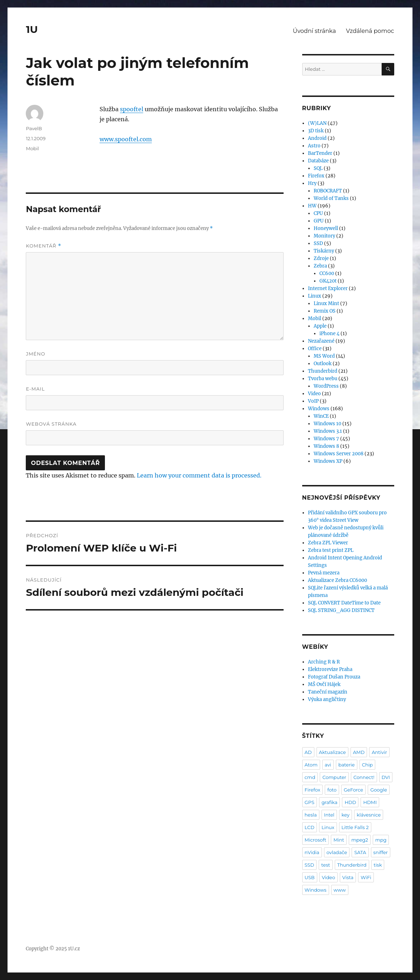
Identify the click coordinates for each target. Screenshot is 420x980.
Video (314, 394)
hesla (311, 815)
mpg (381, 840)
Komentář (43, 246)
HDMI (370, 802)
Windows (319, 409)
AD (308, 752)
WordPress (326, 386)
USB (310, 877)
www (340, 890)
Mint (339, 840)
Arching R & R (324, 662)
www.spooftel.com (126, 139)
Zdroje (321, 258)
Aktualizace (332, 752)
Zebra (320, 266)
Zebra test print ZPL (331, 550)
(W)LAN (317, 123)
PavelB (34, 128)
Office (315, 349)
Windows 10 (327, 424)
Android (317, 138)
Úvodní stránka (314, 31)
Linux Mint (326, 303)
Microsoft (316, 840)
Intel (329, 815)
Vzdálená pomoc (370, 31)
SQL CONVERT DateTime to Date (344, 603)
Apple (320, 326)
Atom (311, 765)
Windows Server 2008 (339, 454)
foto (332, 790)
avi (328, 765)
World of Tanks (331, 198)
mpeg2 (360, 840)
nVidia (312, 852)
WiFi (366, 877)
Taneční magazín (328, 692)
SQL (318, 168)
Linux (315, 296)
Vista (348, 877)
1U (32, 29)
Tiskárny (324, 251)
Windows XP (328, 461)
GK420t (328, 281)
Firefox (316, 176)
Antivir (379, 752)
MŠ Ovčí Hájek (324, 684)
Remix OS (325, 311)
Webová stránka (51, 424)
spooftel (132, 109)
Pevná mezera (324, 573)
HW (312, 206)
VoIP (313, 401)
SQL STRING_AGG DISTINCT (341, 610)
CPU (318, 213)
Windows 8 (326, 446)
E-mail (35, 389)
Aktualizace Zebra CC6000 (337, 580)
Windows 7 (326, 439)
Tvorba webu (323, 379)
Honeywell (326, 228)
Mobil (32, 148)
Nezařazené (321, 341)
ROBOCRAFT (328, 191)
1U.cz (74, 949)
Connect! (364, 777)
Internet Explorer (328, 288)
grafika (330, 802)
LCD (310, 827)
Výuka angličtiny (327, 699)
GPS (310, 802)
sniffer (381, 852)
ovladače (337, 852)
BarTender (320, 153)
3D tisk (316, 131)
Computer (334, 777)
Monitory (324, 236)
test (326, 865)
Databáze (318, 161)
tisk (378, 865)
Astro (314, 146)
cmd (310, 777)
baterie (347, 765)
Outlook (323, 364)
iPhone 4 (329, 334)
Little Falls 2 (355, 827)
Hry (312, 183)
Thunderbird (323, 371)
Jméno (35, 354)
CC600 (327, 273)
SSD (318, 243)
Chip (367, 765)
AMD (359, 752)
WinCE (321, 416)
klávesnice (369, 815)
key (346, 815)
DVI (386, 777)
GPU (319, 221)
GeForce (353, 790)
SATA (360, 852)
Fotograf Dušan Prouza (334, 677)
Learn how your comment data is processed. (199, 475)
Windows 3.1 (328, 431)
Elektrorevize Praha (330, 669)
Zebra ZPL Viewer (328, 543)
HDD (350, 802)
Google (379, 790)
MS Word (324, 356)
